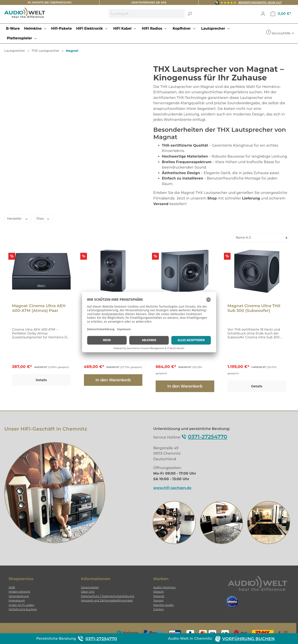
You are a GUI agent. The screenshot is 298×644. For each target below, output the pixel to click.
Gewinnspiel (90, 587)
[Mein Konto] (263, 14)
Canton (159, 609)
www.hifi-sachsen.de (172, 488)
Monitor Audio (163, 605)
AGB (12, 587)
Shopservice (21, 579)
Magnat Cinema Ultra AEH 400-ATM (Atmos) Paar (39, 308)
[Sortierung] (262, 238)
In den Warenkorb (113, 380)
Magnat (159, 596)
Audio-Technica (164, 587)
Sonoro (158, 600)
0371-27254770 (208, 437)
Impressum (17, 600)
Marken (161, 579)
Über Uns (88, 592)
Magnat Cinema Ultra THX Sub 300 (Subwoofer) (254, 308)
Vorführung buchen (23, 609)
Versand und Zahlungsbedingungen (107, 600)
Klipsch (159, 592)
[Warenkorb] (281, 14)
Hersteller (18, 218)
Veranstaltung (19, 596)
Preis (43, 218)
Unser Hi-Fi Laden (21, 605)
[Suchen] (190, 14)
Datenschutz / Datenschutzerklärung (107, 596)
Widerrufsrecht (19, 592)
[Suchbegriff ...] (147, 14)
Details (41, 380)
